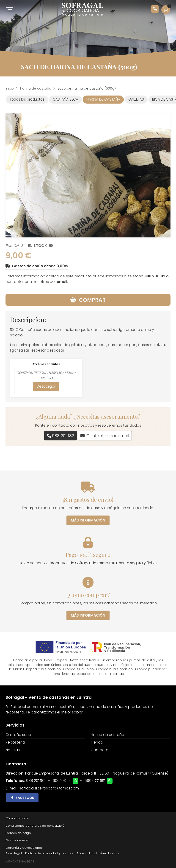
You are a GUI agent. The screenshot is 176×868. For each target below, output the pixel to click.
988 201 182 (155, 276)
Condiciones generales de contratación (36, 826)
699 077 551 (95, 781)
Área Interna (109, 853)
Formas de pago (18, 833)
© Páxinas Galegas (20, 862)
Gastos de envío (18, 840)
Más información (88, 520)
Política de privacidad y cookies (49, 853)
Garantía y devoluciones (24, 848)
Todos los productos (27, 99)
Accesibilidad (87, 853)
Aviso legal (14, 853)
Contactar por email (108, 436)
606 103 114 (62, 781)
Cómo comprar (17, 818)
